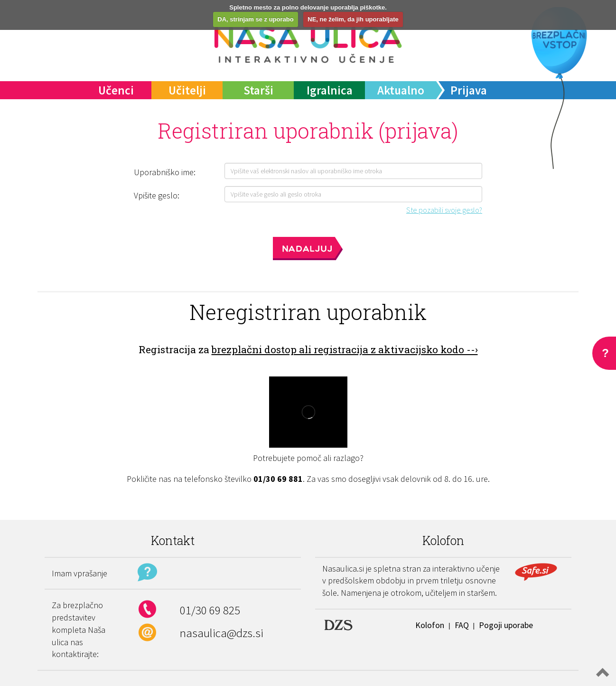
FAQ (462, 625)
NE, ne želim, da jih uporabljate (353, 19)
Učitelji (187, 90)
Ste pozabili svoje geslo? (444, 210)
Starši (258, 90)
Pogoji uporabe (506, 625)
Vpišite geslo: (157, 195)
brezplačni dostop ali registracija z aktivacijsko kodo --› (345, 349)
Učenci (116, 90)
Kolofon (430, 625)
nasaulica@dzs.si (222, 633)
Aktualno (401, 90)
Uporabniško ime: (165, 172)
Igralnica (330, 90)
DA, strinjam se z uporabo (255, 19)
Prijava (469, 90)
